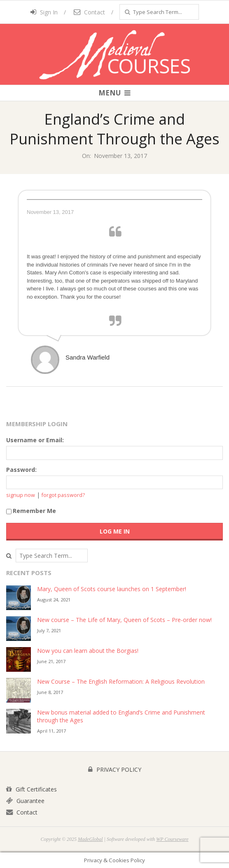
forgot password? (63, 495)
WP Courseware (172, 839)
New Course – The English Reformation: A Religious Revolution (121, 681)
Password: (21, 470)
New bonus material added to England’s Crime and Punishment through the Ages (121, 716)
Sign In (44, 12)
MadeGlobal (90, 839)
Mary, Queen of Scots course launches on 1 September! (112, 589)
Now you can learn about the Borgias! (88, 651)
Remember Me (31, 511)
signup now (21, 495)
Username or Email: (35, 440)
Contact (89, 12)
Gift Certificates (32, 789)
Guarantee (25, 801)
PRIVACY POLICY (115, 769)
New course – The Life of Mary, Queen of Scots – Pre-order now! (124, 620)
